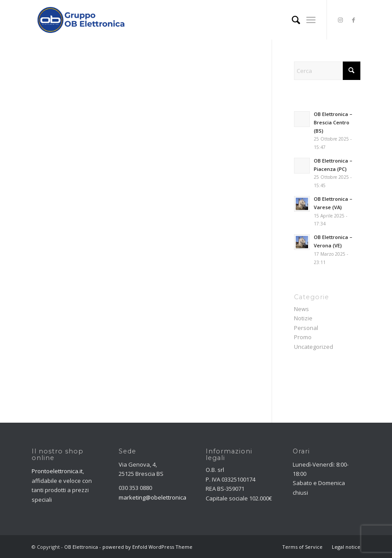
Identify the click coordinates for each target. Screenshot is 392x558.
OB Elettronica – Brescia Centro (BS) (333, 122)
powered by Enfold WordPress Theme (147, 547)
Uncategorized (314, 347)
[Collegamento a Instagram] (341, 20)
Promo (303, 337)
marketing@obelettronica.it (155, 497)
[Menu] (311, 20)
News (301, 309)
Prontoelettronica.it (57, 471)
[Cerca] (292, 20)
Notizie (303, 318)
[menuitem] (292, 20)
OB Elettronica (81, 547)
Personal (306, 328)
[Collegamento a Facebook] (354, 20)
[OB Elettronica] (81, 20)
